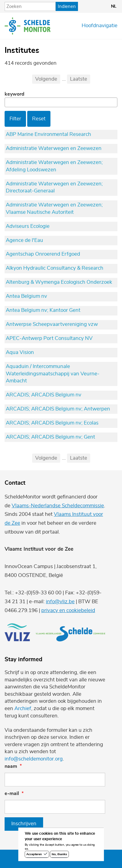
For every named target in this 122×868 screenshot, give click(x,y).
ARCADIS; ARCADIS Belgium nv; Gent (50, 437)
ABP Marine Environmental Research (48, 134)
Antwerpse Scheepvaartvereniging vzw (52, 324)
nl (114, 6)
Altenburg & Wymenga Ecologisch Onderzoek (59, 282)
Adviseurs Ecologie (28, 226)
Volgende (46, 79)
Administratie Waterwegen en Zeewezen (54, 148)
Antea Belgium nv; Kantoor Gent (43, 310)
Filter (15, 119)
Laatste (79, 79)
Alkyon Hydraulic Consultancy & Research (55, 268)
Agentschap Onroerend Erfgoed (43, 254)
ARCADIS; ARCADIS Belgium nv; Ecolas (52, 423)
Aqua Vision (20, 352)
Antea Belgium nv (26, 296)
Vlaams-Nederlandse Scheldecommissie (58, 506)
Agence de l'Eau (24, 240)
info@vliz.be (60, 602)
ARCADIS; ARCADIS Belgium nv (44, 395)
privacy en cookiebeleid (68, 611)
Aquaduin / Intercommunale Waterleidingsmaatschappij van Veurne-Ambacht (53, 374)
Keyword (15, 94)
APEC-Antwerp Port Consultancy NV (49, 338)
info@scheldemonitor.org (34, 759)
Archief (23, 709)
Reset (39, 119)
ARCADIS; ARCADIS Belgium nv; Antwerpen (58, 409)
